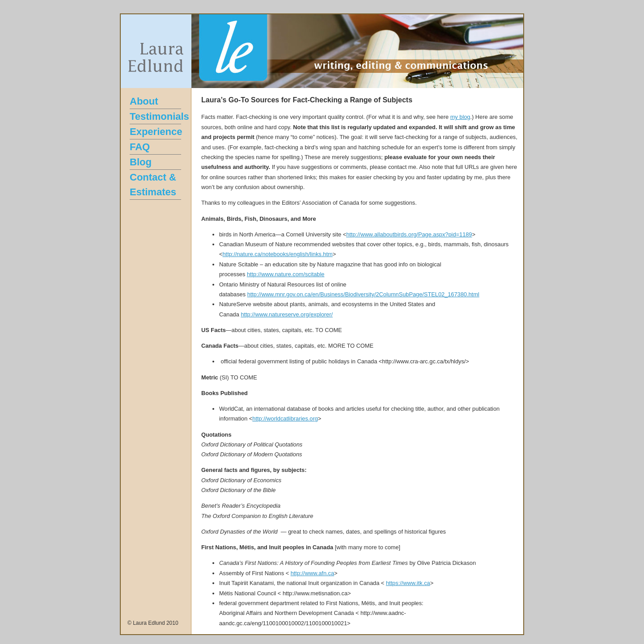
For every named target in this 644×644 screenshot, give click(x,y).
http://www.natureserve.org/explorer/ (287, 314)
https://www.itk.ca (408, 583)
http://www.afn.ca (312, 573)
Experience (156, 132)
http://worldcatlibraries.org (285, 419)
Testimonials (159, 116)
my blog (460, 117)
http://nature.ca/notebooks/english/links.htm (277, 254)
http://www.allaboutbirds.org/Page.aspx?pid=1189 (409, 234)
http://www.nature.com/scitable (286, 274)
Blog (141, 162)
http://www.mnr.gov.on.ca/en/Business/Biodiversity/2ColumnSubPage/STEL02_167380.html (363, 294)
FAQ (140, 147)
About (144, 101)
